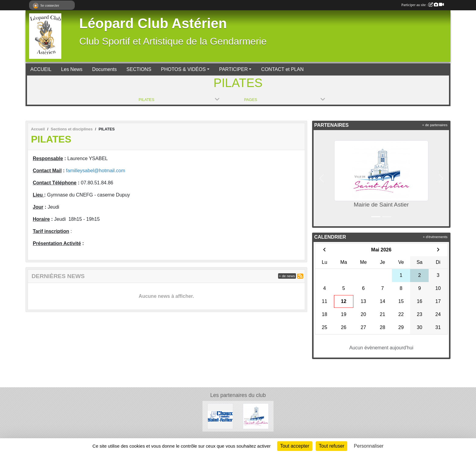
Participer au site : (423, 5)
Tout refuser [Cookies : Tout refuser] (331, 446)
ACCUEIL (41, 69)
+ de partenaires (435, 125)
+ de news (287, 276)
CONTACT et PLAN (282, 69)
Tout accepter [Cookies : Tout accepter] (295, 446)
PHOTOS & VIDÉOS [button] (183, 69)
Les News (72, 69)
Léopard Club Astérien (153, 24)
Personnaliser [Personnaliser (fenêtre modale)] (369, 446)
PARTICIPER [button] (234, 69)
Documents (105, 69)
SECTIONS (139, 69)
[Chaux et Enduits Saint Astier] (220, 416)
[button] (321, 178)
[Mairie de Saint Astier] (256, 416)
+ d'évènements (435, 237)
